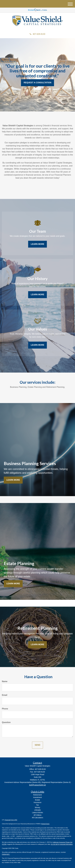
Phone (5, 709)
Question (6, 722)
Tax (38, 805)
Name (5, 681)
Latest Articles (37, 813)
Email (5, 695)
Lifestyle (37, 810)
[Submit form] (37, 745)
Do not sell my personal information (62, 844)
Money (37, 807)
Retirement (37, 795)
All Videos (37, 815)
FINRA (4, 854)
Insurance (37, 802)
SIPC (8, 854)
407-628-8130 (37, 34)
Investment (37, 797)
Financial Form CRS (11, 820)
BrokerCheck (45, 824)
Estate (38, 800)
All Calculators (37, 818)
